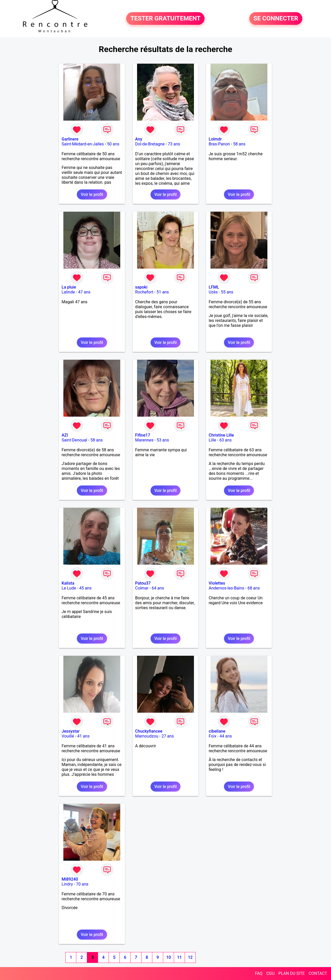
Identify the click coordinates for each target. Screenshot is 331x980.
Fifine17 (143, 435)
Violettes (217, 583)
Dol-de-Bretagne (150, 144)
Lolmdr (215, 139)
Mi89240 (70, 879)
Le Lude (69, 588)
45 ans (85, 588)
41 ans (84, 736)
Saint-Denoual (74, 440)
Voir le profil (92, 194)
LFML (214, 287)
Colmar (142, 588)
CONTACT (318, 973)
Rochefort (144, 292)
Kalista (68, 583)
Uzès (213, 292)
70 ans (82, 884)
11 (179, 957)
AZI (65, 435)
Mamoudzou (147, 736)
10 (169, 957)
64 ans (158, 588)
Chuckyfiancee (149, 731)
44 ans (226, 736)
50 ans (113, 144)
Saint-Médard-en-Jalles (83, 144)
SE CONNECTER (276, 19)
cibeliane (217, 731)
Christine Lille (221, 435)
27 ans (168, 736)
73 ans (174, 144)
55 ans (227, 292)
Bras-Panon (219, 144)
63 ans (225, 440)
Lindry (67, 884)
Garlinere (70, 139)
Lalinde (68, 292)
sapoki (141, 287)
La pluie (69, 287)
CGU (270, 973)
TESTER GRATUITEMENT (165, 19)
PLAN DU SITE (292, 973)
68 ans (254, 588)
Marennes (144, 440)
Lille (212, 440)
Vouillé (68, 736)
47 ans (84, 292)
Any (139, 139)
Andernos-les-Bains (227, 588)
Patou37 (143, 583)
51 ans (163, 292)
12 (190, 957)
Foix (213, 736)
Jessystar (71, 731)
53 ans (163, 440)
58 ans (239, 144)
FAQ (259, 973)
